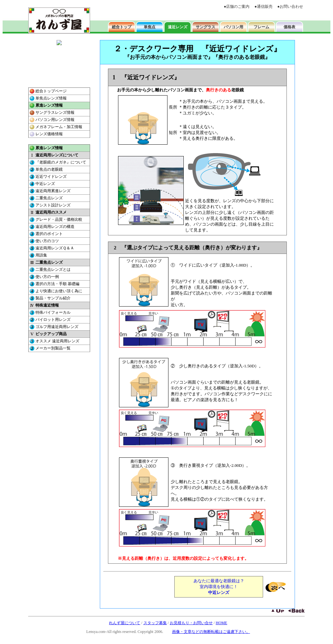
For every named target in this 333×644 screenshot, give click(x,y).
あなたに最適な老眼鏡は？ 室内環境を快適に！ (219, 587)
